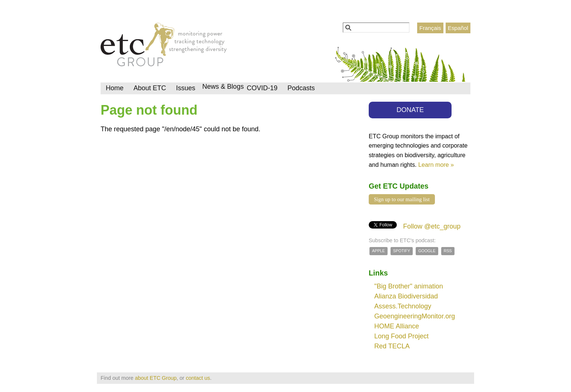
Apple (379, 251)
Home (115, 88)
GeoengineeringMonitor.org (415, 316)
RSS (448, 251)
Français (430, 28)
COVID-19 (262, 88)
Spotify (402, 251)
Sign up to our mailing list (402, 199)
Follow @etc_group (432, 226)
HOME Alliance (397, 326)
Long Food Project (401, 336)
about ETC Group (156, 378)
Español (458, 28)
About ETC (150, 88)
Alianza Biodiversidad (406, 296)
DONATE (410, 110)
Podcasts (301, 88)
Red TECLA (392, 346)
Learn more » (436, 165)
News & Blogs (223, 87)
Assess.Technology (403, 306)
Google (427, 251)
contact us (198, 378)
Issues (186, 88)
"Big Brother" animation (409, 286)
